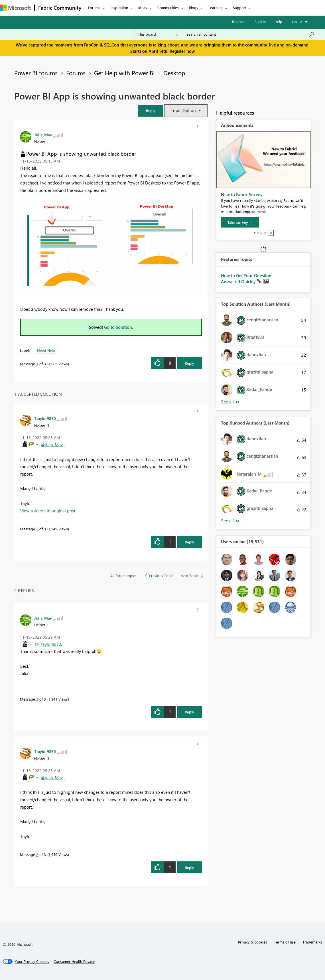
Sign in (260, 22)
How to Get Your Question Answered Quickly (246, 279)
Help (278, 22)
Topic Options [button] (184, 110)
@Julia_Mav (52, 445)
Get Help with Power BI (124, 73)
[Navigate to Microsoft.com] (15, 8)
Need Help (46, 350)
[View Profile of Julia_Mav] (43, 135)
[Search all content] (250, 34)
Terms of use (285, 942)
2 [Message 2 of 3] (37, 529)
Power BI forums (36, 73)
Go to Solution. (119, 327)
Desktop (174, 73)
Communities (168, 8)
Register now (182, 51)
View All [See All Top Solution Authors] (230, 402)
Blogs (194, 8)
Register (239, 22)
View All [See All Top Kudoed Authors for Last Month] (230, 521)
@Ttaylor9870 (48, 644)
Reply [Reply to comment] (189, 542)
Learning (216, 8)
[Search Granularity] (158, 34)
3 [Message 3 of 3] (37, 699)
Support (240, 8)
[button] (151, 110)
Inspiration (119, 8)
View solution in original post (48, 511)
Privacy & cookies (253, 942)
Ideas (143, 8)
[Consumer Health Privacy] (74, 961)
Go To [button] (297, 22)
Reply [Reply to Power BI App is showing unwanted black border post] (189, 363)
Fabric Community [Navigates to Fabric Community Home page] (60, 8)
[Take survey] (240, 222)
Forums (94, 8)
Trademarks (312, 942)
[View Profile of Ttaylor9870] (45, 418)
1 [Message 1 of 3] (37, 364)
